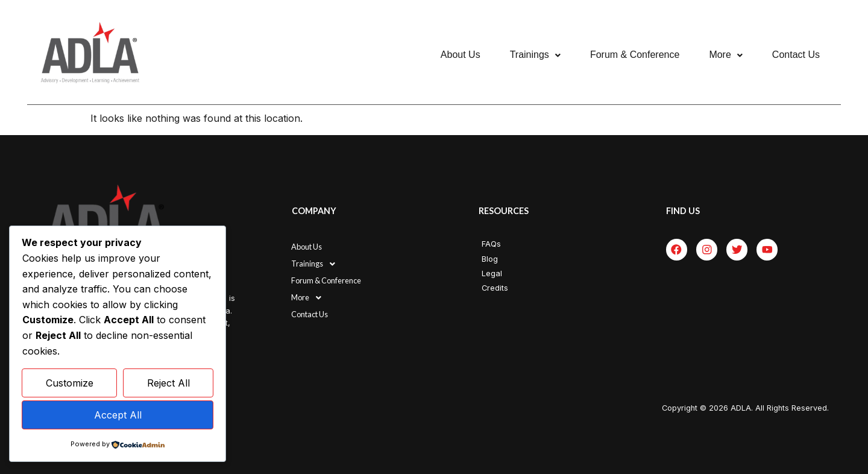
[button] (535, 55)
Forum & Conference (635, 55)
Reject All (168, 384)
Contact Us (796, 55)
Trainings (535, 55)
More (725, 55)
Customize (70, 384)
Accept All (118, 415)
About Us (461, 55)
